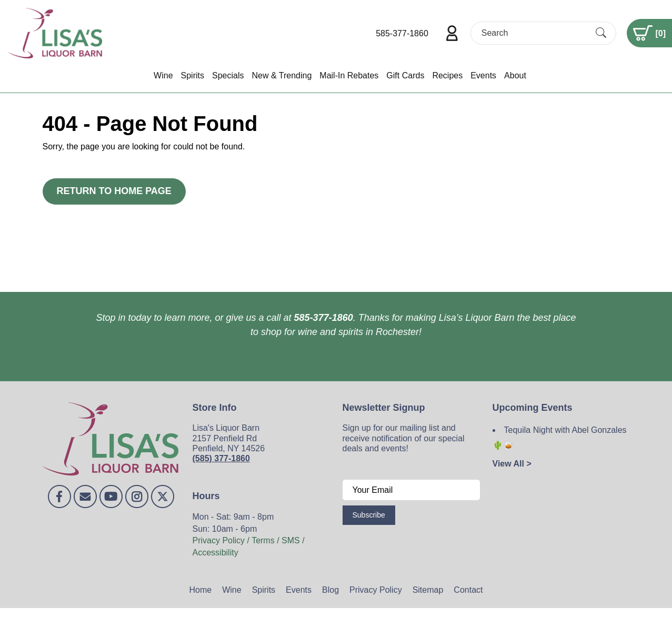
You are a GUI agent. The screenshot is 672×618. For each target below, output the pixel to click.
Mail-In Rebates (349, 75)
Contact (468, 590)
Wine (163, 75)
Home (201, 590)
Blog (330, 590)
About (515, 75)
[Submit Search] (601, 33)
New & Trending (282, 75)
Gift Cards (405, 75)
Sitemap (428, 590)
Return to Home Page (114, 191)
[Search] (534, 33)
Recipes (447, 75)
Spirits (193, 75)
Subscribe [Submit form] (369, 515)
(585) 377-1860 (221, 458)
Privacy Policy (376, 590)
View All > (512, 464)
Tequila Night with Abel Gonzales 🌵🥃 (560, 438)
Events (483, 75)
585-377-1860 (402, 33)
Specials (228, 75)
